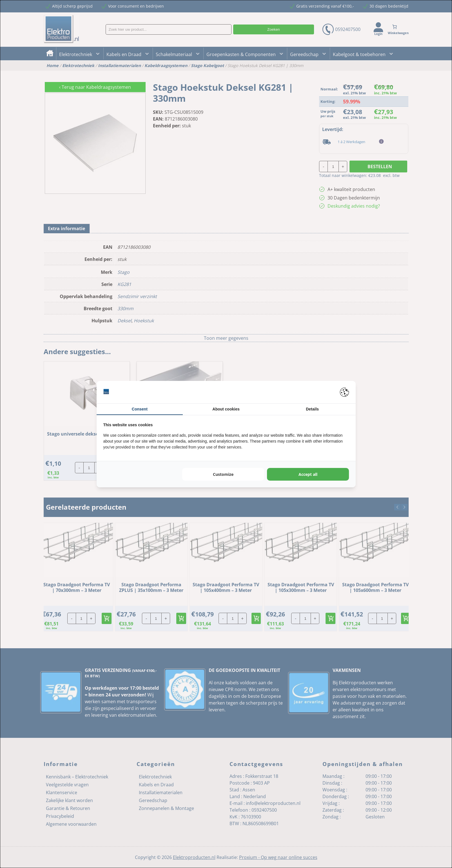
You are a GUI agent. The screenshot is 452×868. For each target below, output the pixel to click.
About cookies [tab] (226, 409)
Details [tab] (312, 409)
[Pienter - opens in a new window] (344, 392)
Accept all (308, 474)
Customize (223, 474)
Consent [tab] (140, 409)
